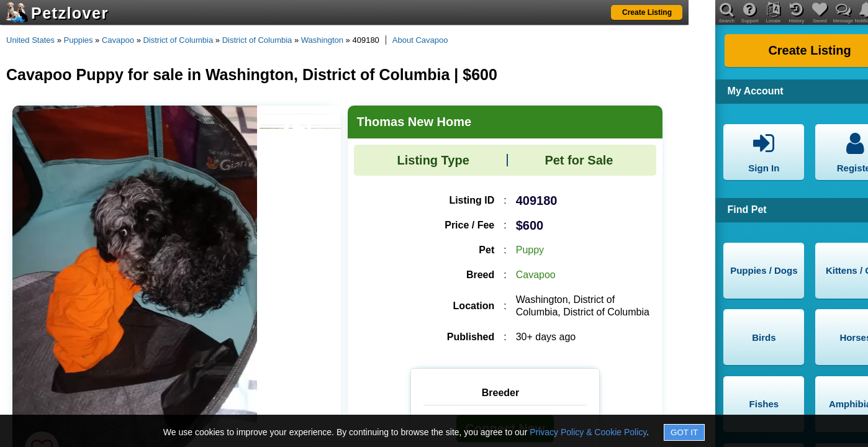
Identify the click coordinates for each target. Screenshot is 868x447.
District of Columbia (178, 40)
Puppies (79, 40)
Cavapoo (118, 40)
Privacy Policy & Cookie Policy (588, 432)
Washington (322, 40)
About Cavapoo (420, 40)
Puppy (530, 250)
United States (30, 40)
